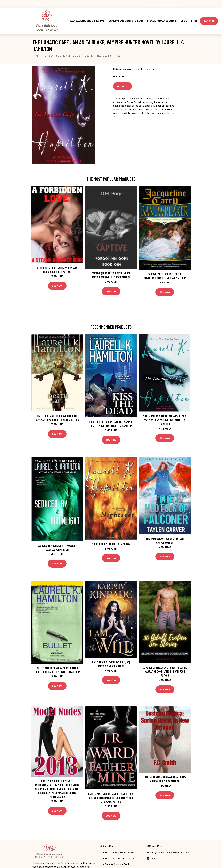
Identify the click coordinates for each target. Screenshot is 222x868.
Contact (209, 19)
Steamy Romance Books (162, 19)
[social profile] (45, 4)
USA (149, 4)
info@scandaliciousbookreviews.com (170, 4)
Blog (184, 19)
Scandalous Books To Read (126, 19)
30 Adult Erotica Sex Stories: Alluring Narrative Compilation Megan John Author (165, 667)
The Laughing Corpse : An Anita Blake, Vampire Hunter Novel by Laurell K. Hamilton (165, 415)
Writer (130, 64)
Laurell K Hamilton (145, 64)
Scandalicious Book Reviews (87, 19)
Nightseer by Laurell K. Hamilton (111, 539)
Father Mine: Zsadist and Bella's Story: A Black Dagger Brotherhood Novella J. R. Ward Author (111, 793)
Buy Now (122, 81)
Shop (194, 19)
